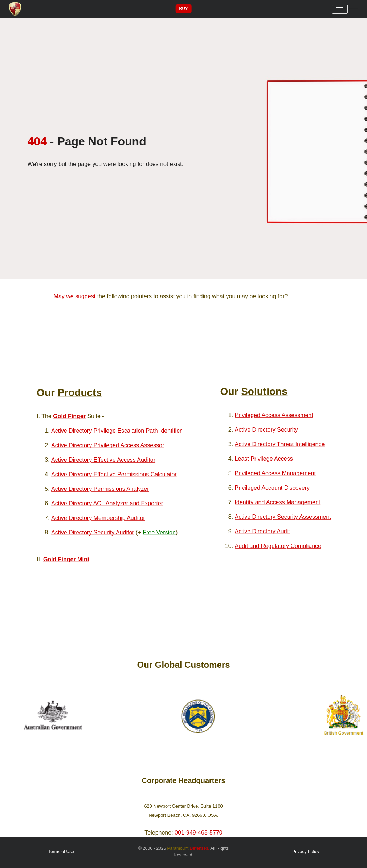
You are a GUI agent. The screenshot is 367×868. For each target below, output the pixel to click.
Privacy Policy (306, 852)
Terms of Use (61, 852)
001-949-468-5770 (199, 833)
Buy (183, 9)
